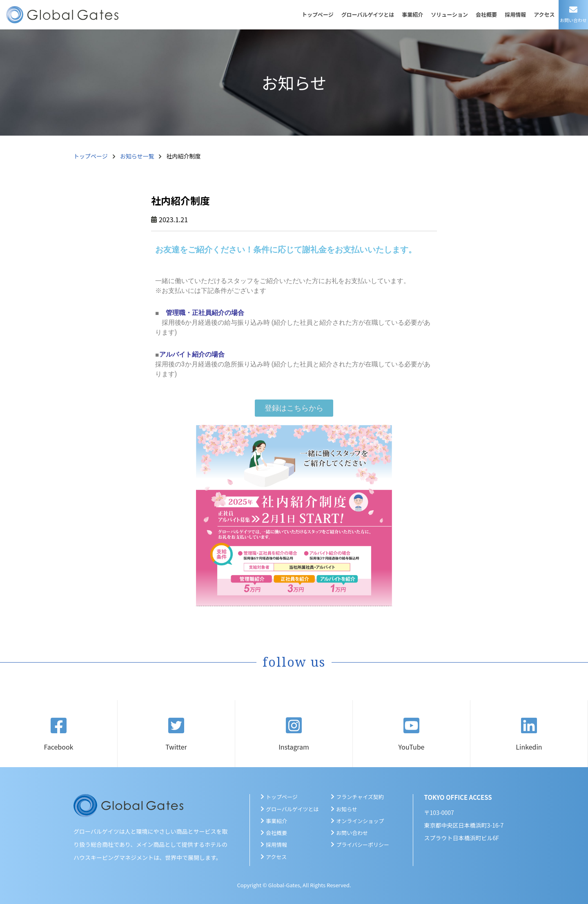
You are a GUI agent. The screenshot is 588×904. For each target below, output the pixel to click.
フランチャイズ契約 (360, 797)
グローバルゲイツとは (368, 15)
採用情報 (515, 15)
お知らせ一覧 (137, 156)
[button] (294, 408)
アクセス (544, 15)
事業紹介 (412, 15)
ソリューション (449, 15)
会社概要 (486, 15)
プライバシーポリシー (363, 845)
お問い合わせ (352, 833)
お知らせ (347, 809)
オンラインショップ (360, 821)
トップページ (318, 15)
